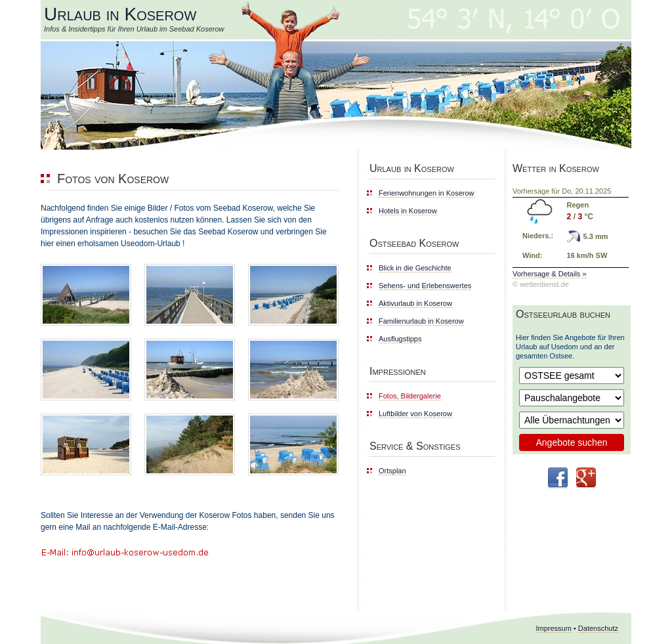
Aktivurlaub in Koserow (415, 303)
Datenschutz (598, 628)
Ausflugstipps (400, 339)
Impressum (553, 628)
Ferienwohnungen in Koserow (427, 193)
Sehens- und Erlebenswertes (425, 286)
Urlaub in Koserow (120, 14)
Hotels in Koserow (408, 211)
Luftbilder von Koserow (415, 414)
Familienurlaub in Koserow (421, 321)
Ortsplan (392, 471)
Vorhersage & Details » (550, 274)
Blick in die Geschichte (415, 268)
